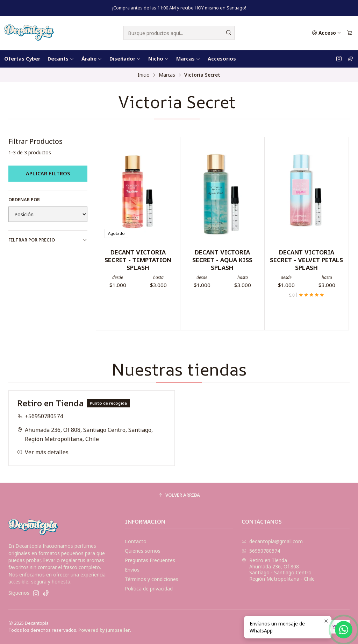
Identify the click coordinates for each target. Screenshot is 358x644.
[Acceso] (327, 33)
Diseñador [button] (125, 59)
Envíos (132, 570)
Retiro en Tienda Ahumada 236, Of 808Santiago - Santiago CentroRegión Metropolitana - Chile (278, 569)
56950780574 (261, 551)
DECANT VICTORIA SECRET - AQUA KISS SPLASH (222, 260)
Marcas (167, 75)
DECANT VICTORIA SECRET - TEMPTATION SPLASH (138, 260)
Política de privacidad (149, 589)
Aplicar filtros (48, 173)
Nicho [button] (159, 59)
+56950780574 (40, 423)
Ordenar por (24, 199)
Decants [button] (61, 59)
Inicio (144, 75)
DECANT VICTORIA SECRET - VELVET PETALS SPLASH (306, 260)
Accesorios (222, 59)
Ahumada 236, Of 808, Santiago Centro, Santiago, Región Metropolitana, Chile (85, 441)
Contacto (136, 541)
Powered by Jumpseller (104, 630)
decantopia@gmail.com (272, 541)
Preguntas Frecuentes (150, 560)
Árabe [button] (92, 59)
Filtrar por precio (48, 240)
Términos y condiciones (152, 579)
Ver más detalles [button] (43, 459)
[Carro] (350, 33)
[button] (179, 495)
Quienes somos (143, 551)
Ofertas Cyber (22, 59)
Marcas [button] (188, 59)
